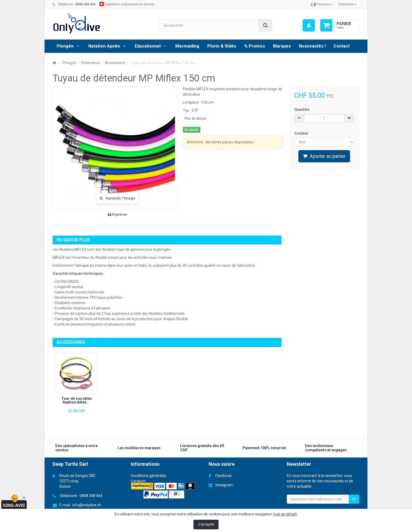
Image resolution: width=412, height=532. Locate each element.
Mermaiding (187, 46)
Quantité (302, 109)
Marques (282, 46)
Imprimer (118, 214)
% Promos (255, 46)
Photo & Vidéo (222, 46)
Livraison (138, 481)
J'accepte (206, 524)
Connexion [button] (347, 4)
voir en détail (285, 514)
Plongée (65, 46)
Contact (342, 46)
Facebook (223, 476)
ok (354, 499)
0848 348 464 (91, 496)
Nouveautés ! (312, 46)
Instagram (224, 485)
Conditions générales (148, 476)
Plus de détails (195, 119)
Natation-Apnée (104, 46)
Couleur (302, 133)
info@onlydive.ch (87, 505)
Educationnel (148, 46)
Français (322, 4)
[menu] (309, 25)
